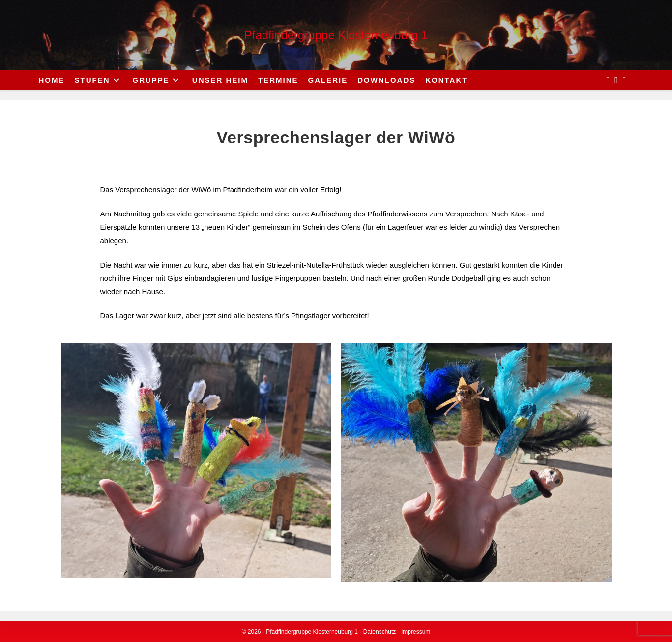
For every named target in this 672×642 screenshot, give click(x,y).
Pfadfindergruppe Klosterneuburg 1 (336, 35)
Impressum (416, 632)
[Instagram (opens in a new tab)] (616, 80)
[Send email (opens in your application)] (625, 80)
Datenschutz (380, 632)
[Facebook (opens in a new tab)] (608, 80)
